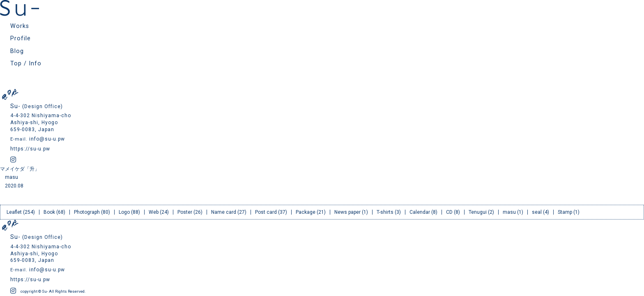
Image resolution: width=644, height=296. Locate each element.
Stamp (565, 212)
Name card (224, 212)
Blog (17, 51)
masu (11, 177)
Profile (21, 38)
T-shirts (385, 212)
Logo (124, 212)
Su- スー (20, 8)
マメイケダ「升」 (20, 169)
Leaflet (14, 212)
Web (154, 212)
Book (49, 212)
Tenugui (478, 212)
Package (306, 212)
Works (20, 26)
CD (449, 212)
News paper (347, 212)
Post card (266, 212)
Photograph (87, 212)
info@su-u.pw (47, 139)
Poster (185, 212)
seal (537, 212)
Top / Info (26, 64)
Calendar (420, 212)
